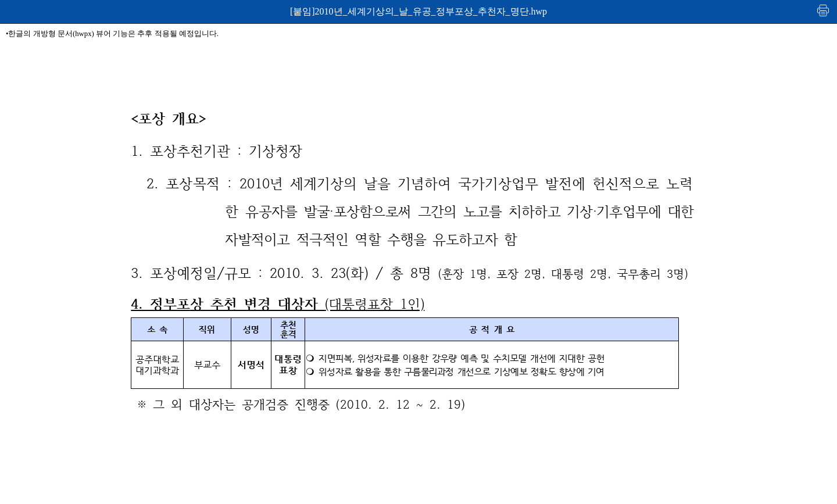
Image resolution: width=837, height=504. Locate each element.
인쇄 (824, 10)
